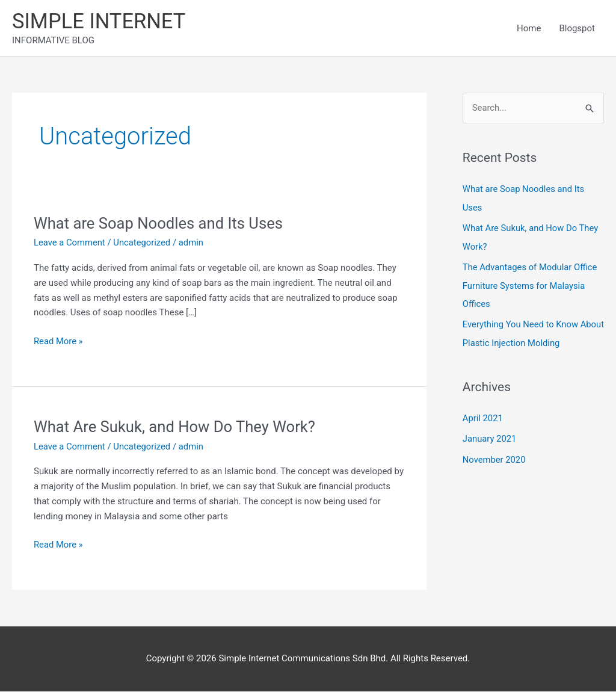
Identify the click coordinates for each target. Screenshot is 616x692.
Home (529, 28)
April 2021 (483, 416)
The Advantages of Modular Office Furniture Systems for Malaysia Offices (531, 285)
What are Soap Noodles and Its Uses (160, 224)
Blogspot (577, 28)
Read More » (59, 341)
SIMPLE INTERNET (100, 21)
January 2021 (490, 436)
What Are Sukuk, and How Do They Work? (177, 427)
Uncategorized (143, 244)
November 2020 (494, 457)
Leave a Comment (70, 244)
